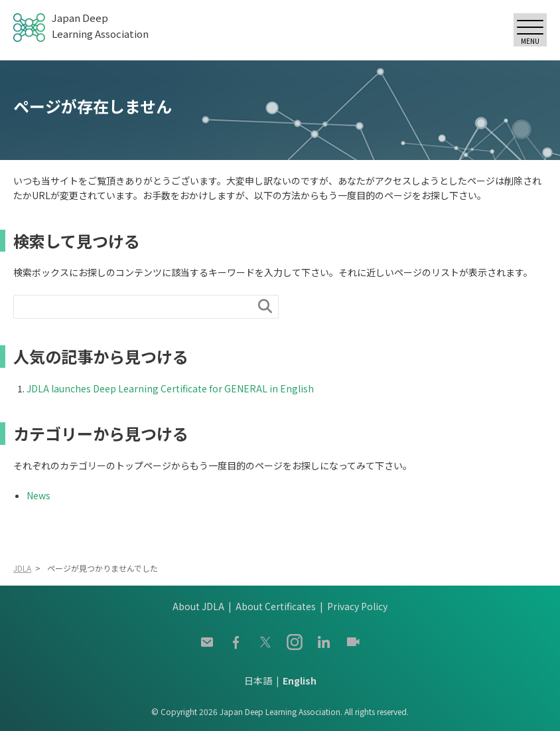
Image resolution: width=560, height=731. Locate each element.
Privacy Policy (357, 606)
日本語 (258, 681)
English (300, 681)
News (38, 495)
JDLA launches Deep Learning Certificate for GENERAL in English (170, 388)
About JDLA (198, 606)
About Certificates (276, 606)
